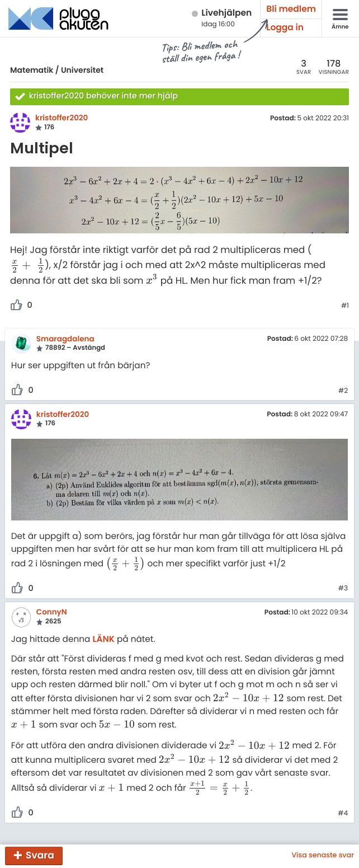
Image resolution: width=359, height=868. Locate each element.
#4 (343, 814)
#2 (343, 391)
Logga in (285, 28)
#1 (345, 306)
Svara (40, 855)
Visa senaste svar (323, 856)
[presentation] (27, 266)
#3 (343, 589)
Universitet (82, 70)
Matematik (32, 70)
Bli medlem (291, 9)
